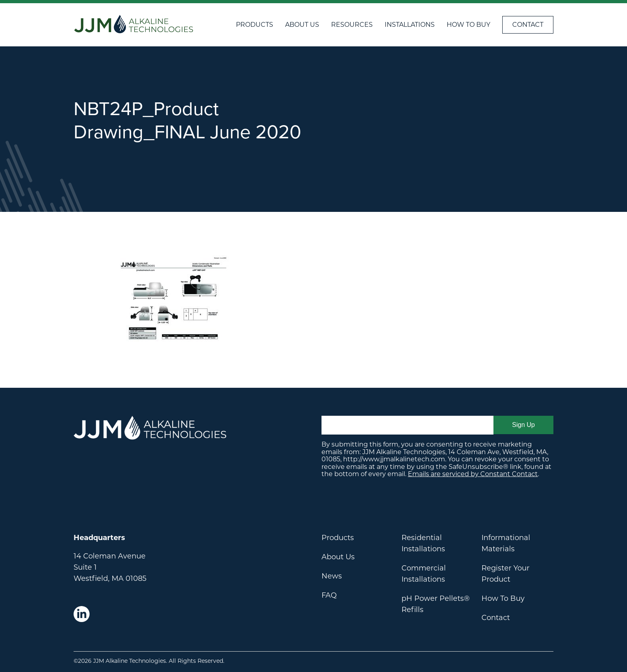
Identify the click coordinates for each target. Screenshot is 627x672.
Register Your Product (505, 574)
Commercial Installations (424, 574)
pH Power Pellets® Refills (436, 604)
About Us (302, 25)
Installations (410, 25)
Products (255, 25)
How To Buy (468, 25)
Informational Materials (506, 543)
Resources (352, 25)
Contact (528, 25)
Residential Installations (423, 543)
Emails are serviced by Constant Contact (473, 474)
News (332, 576)
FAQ (329, 595)
